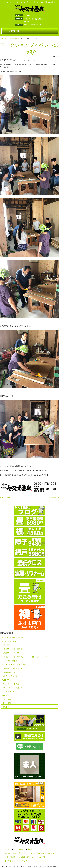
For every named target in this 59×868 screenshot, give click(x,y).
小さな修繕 (7, 699)
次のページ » (54, 497)
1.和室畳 (6, 645)
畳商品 (30, 849)
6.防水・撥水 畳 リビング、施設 (14, 665)
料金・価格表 (10, 857)
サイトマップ (22, 861)
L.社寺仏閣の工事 (9, 672)
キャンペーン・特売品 (11, 684)
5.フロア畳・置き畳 (10, 661)
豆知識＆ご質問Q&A (26, 857)
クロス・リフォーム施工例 (12, 688)
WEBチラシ (7, 680)
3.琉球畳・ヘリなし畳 (11, 653)
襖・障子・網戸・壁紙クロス (16, 853)
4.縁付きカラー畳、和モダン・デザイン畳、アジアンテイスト (26, 657)
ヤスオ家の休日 (8, 692)
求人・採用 (7, 703)
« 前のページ (5, 497)
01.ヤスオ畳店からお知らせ (12, 38)
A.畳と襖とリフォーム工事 (12, 668)
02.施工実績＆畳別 (9, 641)
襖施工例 (6, 707)
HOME (7, 849)
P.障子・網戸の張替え (11, 676)
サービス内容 (19, 849)
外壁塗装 (6, 695)
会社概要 (51, 853)
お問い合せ (9, 861)
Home (2, 38)
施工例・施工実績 (37, 853)
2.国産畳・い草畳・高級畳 (12, 649)
